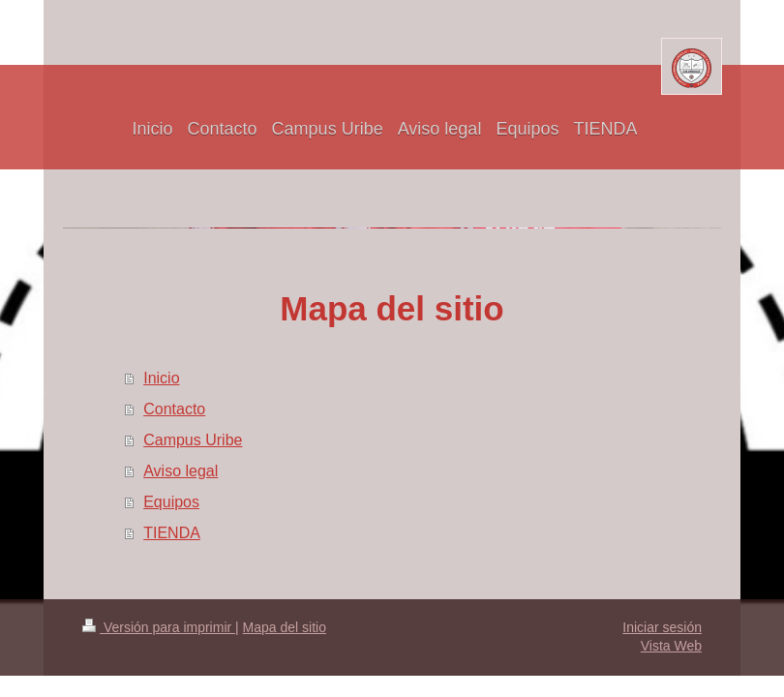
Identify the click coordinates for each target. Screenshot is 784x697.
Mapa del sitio (285, 627)
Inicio (161, 378)
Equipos (171, 502)
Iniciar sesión (662, 627)
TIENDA (172, 533)
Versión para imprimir (159, 627)
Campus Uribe (193, 440)
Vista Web (671, 646)
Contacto (174, 409)
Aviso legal (181, 471)
